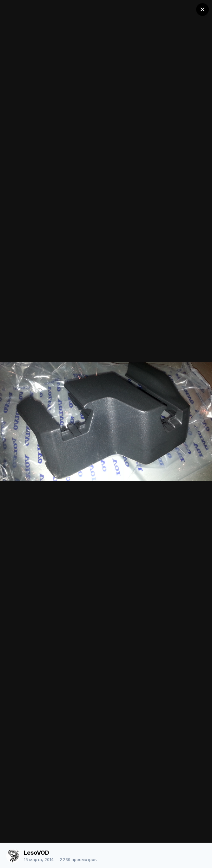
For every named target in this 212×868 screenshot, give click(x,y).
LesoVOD (36, 853)
